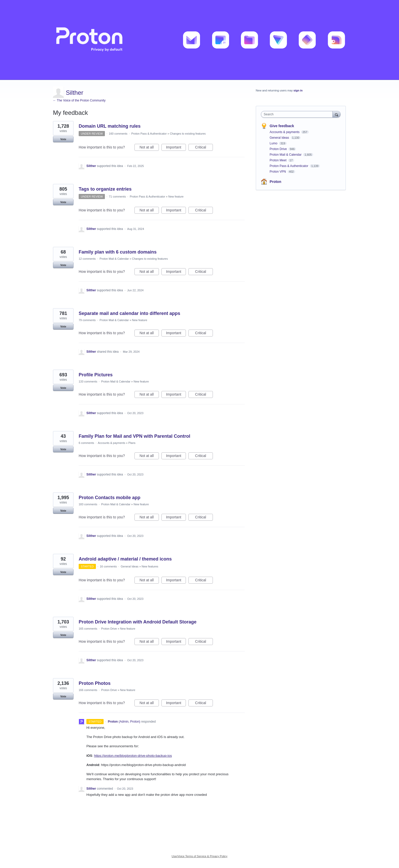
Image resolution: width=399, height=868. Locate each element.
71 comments (117, 197)
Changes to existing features (188, 134)
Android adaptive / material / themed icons (125, 559)
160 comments (118, 134)
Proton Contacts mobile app (110, 498)
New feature (176, 197)
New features (150, 566)
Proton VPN (278, 172)
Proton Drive (109, 629)
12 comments (87, 259)
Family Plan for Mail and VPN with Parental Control (134, 436)
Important (176, 148)
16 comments (108, 566)
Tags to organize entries (105, 189)
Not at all (149, 148)
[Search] (337, 114)
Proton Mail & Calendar (114, 259)
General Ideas (129, 566)
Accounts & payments (112, 443)
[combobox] (298, 114)
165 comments (88, 629)
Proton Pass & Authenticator (149, 134)
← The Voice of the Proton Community (79, 100)
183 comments (88, 504)
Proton (275, 182)
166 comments (88, 690)
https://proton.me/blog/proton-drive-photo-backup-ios (133, 756)
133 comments (88, 381)
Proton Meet (279, 160)
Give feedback (282, 126)
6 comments (86, 443)
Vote (63, 139)
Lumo (274, 143)
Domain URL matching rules (110, 126)
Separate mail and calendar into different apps (129, 313)
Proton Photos (95, 683)
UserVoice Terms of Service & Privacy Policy (200, 856)
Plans (132, 443)
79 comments (87, 320)
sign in (298, 90)
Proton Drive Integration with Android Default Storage (138, 622)
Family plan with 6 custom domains (118, 252)
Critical (204, 148)
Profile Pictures (96, 375)
